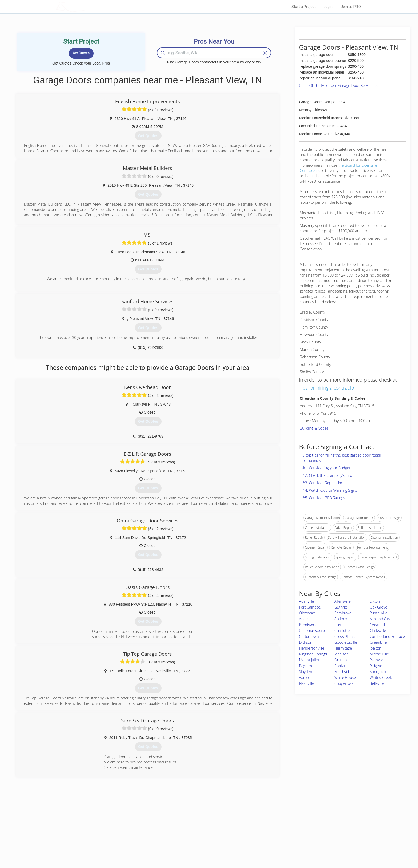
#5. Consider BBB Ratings (324, 498)
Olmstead (307, 613)
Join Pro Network (194, 823)
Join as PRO (351, 7)
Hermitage (343, 648)
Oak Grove (379, 607)
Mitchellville (379, 654)
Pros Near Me (117, 829)
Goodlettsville (346, 642)
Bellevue (377, 683)
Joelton (376, 648)
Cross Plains (344, 636)
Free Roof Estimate (122, 841)
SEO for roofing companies (290, 847)
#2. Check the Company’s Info (327, 475)
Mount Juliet (309, 660)
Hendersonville (312, 648)
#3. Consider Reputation (323, 483)
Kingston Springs (313, 654)
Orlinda (341, 660)
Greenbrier (379, 642)
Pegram (306, 666)
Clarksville (378, 631)
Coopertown (345, 683)
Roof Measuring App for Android (205, 847)
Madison (341, 654)
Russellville (379, 613)
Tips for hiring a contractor (328, 388)
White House (345, 677)
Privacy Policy (281, 829)
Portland (341, 666)
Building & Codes (314, 428)
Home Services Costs (123, 823)
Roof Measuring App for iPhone (204, 841)
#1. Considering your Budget (327, 468)
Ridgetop (377, 666)
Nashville (307, 683)
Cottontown (309, 636)
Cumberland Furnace (387, 636)
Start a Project (304, 7)
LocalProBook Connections (291, 841)
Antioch (341, 619)
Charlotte (342, 631)
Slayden (306, 672)
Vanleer (306, 677)
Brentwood (308, 625)
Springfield (379, 672)
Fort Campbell (311, 607)
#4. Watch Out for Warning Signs (330, 490)
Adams (305, 619)
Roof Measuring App (196, 835)
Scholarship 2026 (283, 823)
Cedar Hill (378, 625)
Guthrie (341, 607)
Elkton (375, 601)
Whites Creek (381, 677)
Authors (276, 835)
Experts (187, 829)
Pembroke (343, 613)
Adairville (307, 601)
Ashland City (380, 619)
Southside (343, 672)
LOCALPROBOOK (87, 7)
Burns (339, 625)
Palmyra (376, 660)
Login (328, 7)
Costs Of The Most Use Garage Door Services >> (339, 85)
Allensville (342, 601)
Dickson (306, 642)
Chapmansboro (312, 631)
